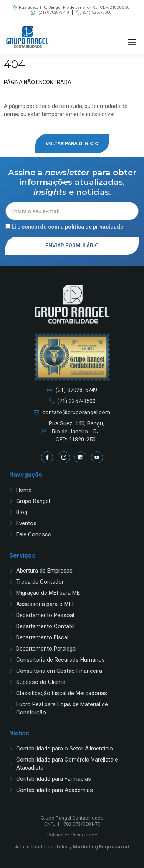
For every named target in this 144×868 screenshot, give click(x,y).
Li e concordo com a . (68, 227)
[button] (132, 42)
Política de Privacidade (72, 835)
